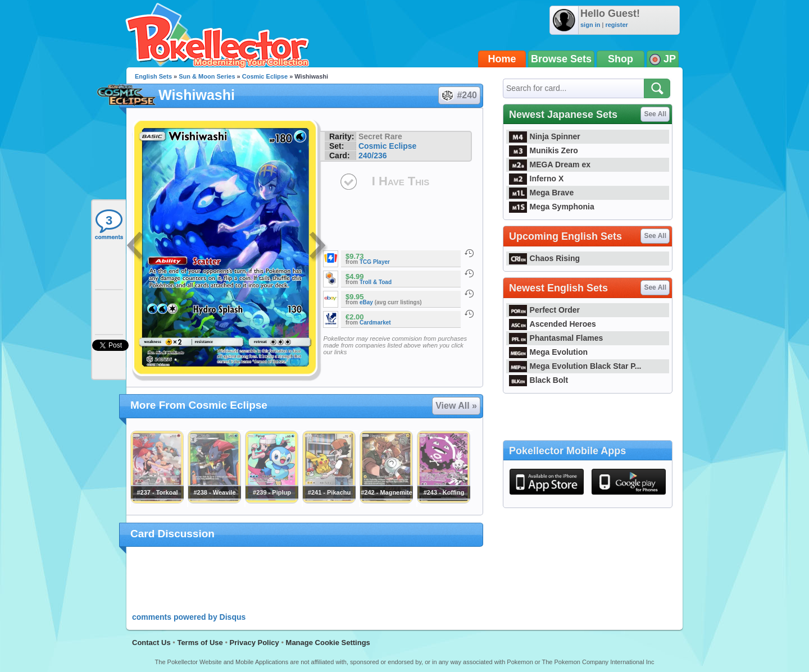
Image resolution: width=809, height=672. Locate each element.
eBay (366, 302)
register (616, 25)
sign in (590, 25)
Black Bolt (538, 380)
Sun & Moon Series (207, 76)
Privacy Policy (254, 643)
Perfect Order (544, 310)
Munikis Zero (544, 150)
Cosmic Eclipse (265, 76)
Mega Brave (541, 193)
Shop (621, 59)
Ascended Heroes (553, 324)
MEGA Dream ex (550, 164)
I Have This (401, 181)
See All (655, 114)
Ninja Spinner (545, 136)
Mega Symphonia (552, 207)
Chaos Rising (544, 258)
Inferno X (536, 179)
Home (502, 59)
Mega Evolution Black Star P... (575, 366)
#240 (459, 95)
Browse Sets (561, 59)
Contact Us (151, 643)
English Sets (153, 76)
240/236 (373, 156)
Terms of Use (200, 643)
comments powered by (189, 617)
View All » (456, 406)
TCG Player (375, 262)
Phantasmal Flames (556, 338)
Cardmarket (375, 323)
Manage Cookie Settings (328, 643)
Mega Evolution (548, 352)
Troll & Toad (376, 282)
